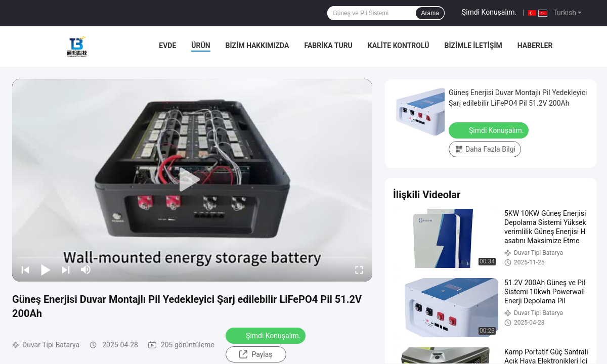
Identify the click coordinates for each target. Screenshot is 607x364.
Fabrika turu (328, 45)
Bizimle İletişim (473, 45)
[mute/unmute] (86, 269)
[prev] (25, 269)
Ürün (201, 45)
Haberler (535, 45)
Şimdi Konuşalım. (489, 12)
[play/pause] (46, 269)
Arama (430, 13)
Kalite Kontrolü (399, 45)
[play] (192, 180)
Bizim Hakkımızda (257, 45)
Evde (167, 45)
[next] (66, 269)
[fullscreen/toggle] (359, 269)
